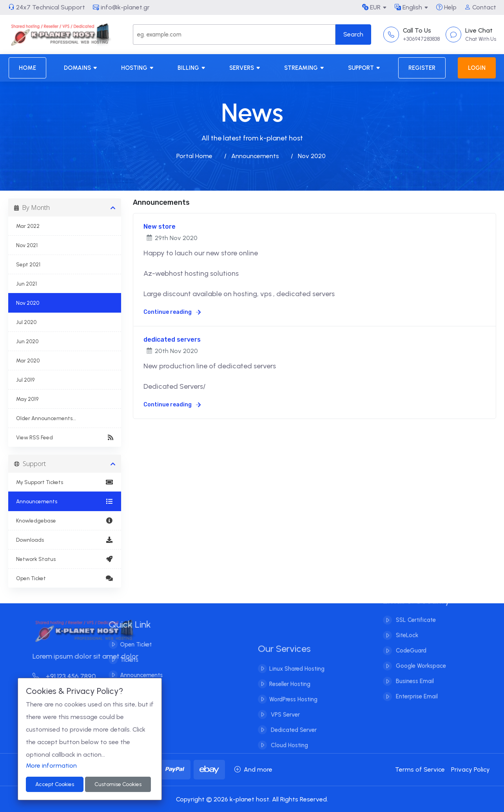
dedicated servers (172, 340)
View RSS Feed (65, 437)
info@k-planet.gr (121, 7)
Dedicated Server (293, 740)
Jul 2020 (26, 322)
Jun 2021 (26, 284)
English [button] (408, 7)
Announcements (255, 156)
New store (160, 227)
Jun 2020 (27, 341)
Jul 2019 (25, 380)
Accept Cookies (55, 784)
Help (446, 7)
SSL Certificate (415, 610)
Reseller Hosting (290, 694)
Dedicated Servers (173, 386)
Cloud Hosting (289, 755)
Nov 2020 (28, 303)
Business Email (414, 672)
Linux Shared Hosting (297, 679)
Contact (480, 7)
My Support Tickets (65, 482)
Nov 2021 (27, 245)
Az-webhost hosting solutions (191, 273)
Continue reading (172, 312)
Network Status (65, 559)
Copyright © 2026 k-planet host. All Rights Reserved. (252, 799)
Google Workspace (420, 656)
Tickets (119, 660)
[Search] (234, 35)
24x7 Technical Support (47, 7)
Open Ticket (65, 578)
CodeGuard (410, 641)
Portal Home (194, 156)
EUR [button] (371, 7)
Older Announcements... (46, 418)
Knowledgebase (65, 521)
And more (253, 769)
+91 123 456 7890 (74, 676)
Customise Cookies (118, 784)
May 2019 (27, 399)
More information (51, 766)
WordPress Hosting (293, 709)
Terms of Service (420, 769)
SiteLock (406, 626)
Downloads (65, 540)
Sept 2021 (28, 264)
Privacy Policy (470, 769)
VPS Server (285, 725)
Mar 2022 (28, 226)
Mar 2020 (28, 360)
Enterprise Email (416, 687)
